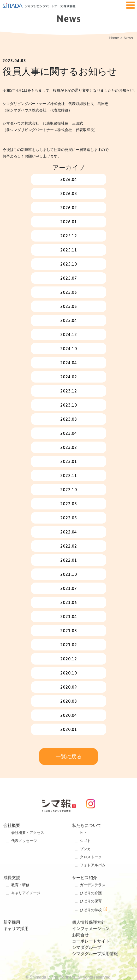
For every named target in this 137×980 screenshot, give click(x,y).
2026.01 (69, 222)
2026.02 (69, 208)
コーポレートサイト (91, 955)
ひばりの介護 (91, 907)
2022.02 (69, 546)
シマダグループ (87, 961)
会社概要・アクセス (28, 847)
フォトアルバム (93, 879)
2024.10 (69, 349)
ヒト (84, 847)
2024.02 (69, 377)
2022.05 (69, 518)
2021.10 (69, 574)
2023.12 (69, 391)
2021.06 (69, 602)
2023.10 (69, 405)
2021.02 (69, 645)
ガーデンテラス (93, 899)
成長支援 (12, 892)
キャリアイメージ (26, 907)
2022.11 (69, 476)
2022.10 (69, 490)
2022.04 (69, 532)
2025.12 (69, 236)
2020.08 (69, 701)
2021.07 (69, 588)
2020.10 (69, 673)
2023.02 (69, 447)
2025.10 (69, 264)
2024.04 (69, 363)
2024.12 (69, 335)
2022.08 (69, 504)
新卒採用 (12, 936)
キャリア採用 (16, 943)
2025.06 (69, 292)
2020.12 (69, 659)
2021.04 (69, 617)
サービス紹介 (85, 892)
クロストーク (91, 871)
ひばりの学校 (91, 924)
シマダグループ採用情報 (95, 968)
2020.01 (69, 729)
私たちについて (87, 839)
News (128, 38)
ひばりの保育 (91, 915)
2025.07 (69, 278)
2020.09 (69, 687)
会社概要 (12, 839)
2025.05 (69, 306)
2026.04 (69, 179)
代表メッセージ (24, 855)
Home (114, 38)
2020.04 (69, 715)
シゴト (85, 855)
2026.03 (69, 193)
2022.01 (69, 560)
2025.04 (69, 320)
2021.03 (69, 631)
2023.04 (69, 433)
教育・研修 (20, 899)
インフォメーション (91, 943)
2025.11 (69, 250)
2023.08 (69, 419)
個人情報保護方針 (89, 936)
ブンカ (85, 863)
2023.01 (69, 461)
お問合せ (80, 949)
